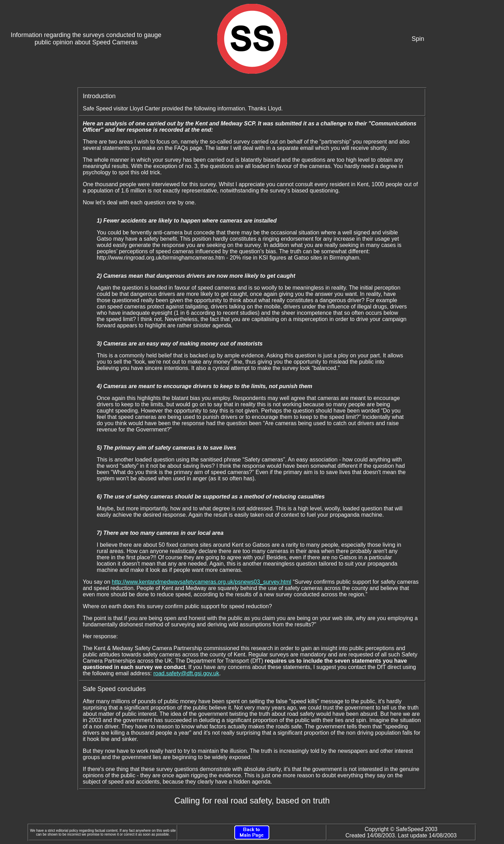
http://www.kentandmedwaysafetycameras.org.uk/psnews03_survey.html (202, 582)
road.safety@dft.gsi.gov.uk (186, 673)
